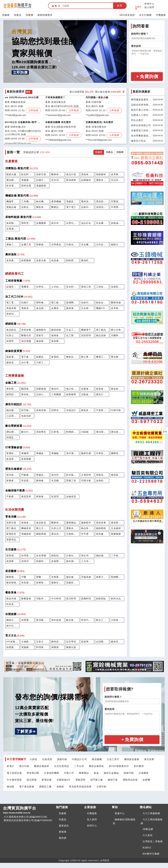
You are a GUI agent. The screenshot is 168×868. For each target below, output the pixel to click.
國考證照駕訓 (57, 642)
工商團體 (56, 394)
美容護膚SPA (27, 583)
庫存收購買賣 (27, 394)
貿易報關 (26, 459)
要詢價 (63, 838)
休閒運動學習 (12, 647)
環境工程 (86, 287)
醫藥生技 (26, 335)
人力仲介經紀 (87, 561)
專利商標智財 (12, 389)
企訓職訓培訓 (102, 642)
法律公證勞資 (42, 394)
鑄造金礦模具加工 (102, 303)
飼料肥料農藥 (72, 260)
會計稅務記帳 (72, 389)
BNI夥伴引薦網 (151, 854)
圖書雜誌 (84, 773)
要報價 (63, 832)
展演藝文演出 (42, 620)
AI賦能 (85, 432)
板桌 (96, 773)
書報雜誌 (71, 523)
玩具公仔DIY (12, 335)
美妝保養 (11, 308)
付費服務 (161, 15)
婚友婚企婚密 (72, 561)
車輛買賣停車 (27, 453)
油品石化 (86, 223)
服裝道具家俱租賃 (12, 363)
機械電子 (86, 330)
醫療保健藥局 (57, 523)
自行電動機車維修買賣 (27, 363)
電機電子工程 (27, 287)
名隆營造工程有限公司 (141, 131)
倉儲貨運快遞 (12, 459)
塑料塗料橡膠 (27, 223)
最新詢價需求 (45, 15)
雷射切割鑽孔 (12, 314)
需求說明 (136, 46)
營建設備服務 (42, 475)
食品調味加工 (42, 308)
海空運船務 (72, 453)
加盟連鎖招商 (87, 389)
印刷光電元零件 (72, 245)
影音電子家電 (12, 186)
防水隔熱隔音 (72, 475)
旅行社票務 (12, 626)
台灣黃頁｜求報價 (153, 841)
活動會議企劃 (87, 394)
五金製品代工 (87, 308)
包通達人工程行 (140, 115)
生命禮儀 (41, 556)
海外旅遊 (56, 620)
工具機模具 (27, 201)
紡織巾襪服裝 (42, 180)
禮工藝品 (101, 330)
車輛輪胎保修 (57, 453)
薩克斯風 (32, 780)
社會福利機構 (52, 773)
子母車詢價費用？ (55, 98)
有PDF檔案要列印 (119, 766)
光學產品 (56, 245)
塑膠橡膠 (116, 534)
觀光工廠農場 (102, 620)
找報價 (29, 15)
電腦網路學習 (27, 647)
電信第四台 (102, 432)
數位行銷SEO (27, 432)
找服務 (6, 15)
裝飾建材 (101, 174)
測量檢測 (41, 389)
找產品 (18, 15)
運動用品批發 (130, 780)
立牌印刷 (101, 787)
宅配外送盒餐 (42, 599)
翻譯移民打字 (27, 389)
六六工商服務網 (151, 813)
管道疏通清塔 (27, 481)
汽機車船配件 (117, 335)
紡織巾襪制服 (27, 303)
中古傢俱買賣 (14, 780)
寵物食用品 (57, 335)
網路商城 (41, 534)
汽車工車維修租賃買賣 (42, 363)
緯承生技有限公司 (141, 125)
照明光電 (26, 186)
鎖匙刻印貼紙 (57, 556)
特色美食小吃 (12, 604)
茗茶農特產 (12, 260)
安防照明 (86, 335)
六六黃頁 (148, 835)
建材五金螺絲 (111, 773)
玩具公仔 (56, 528)
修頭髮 (11, 787)
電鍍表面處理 (27, 308)
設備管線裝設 (12, 287)
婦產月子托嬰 (102, 577)
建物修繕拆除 (42, 481)
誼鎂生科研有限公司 (141, 105)
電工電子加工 (12, 303)
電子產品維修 (27, 357)
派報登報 (41, 410)
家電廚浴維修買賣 (57, 357)
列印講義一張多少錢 (97, 98)
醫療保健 (116, 303)
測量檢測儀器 (42, 245)
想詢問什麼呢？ (140, 34)
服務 (55, 6)
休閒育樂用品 (12, 341)
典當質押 (26, 496)
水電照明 (86, 475)
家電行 (11, 766)
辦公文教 (116, 330)
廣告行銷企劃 (102, 394)
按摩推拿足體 (42, 583)
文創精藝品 (72, 534)
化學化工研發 (42, 287)
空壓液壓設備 (117, 201)
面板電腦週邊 (12, 357)
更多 (28, 92)
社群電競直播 (57, 432)
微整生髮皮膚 (57, 583)
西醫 (39, 577)
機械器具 (26, 528)
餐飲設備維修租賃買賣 (72, 357)
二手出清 (79, 766)
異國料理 (86, 599)
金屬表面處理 (57, 308)
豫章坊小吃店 (138, 141)
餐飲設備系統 (96, 766)
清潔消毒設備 (102, 207)
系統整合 (41, 432)
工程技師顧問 (102, 287)
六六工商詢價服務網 (152, 821)
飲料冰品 (116, 599)
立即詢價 (20, 72)
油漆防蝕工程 (117, 287)
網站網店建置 (12, 432)
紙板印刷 (129, 773)
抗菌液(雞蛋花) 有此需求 (100, 123)
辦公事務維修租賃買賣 (87, 357)
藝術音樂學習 (117, 642)
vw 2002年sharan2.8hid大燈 (22, 98)
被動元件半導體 (117, 245)
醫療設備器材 (57, 207)
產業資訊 (64, 826)
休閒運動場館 (27, 620)
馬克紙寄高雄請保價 (80, 787)
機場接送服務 (132, 759)
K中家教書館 (12, 642)
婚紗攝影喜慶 (102, 556)
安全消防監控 (57, 180)
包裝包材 (26, 416)
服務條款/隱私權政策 (124, 821)
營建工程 (71, 481)
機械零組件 (12, 201)
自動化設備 (27, 207)
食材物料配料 (12, 223)
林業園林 (26, 260)
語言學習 (71, 642)
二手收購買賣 (117, 556)
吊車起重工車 (102, 453)
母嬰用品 (11, 540)
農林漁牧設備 (87, 201)
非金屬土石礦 (102, 223)
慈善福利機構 (12, 556)
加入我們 (149, 7)
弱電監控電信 (12, 437)
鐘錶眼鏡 (101, 528)
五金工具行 (113, 759)
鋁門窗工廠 (97, 780)
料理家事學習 (42, 647)
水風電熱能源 (12, 229)
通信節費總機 (117, 432)
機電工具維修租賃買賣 (102, 357)
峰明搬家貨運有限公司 (141, 100)
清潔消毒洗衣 (27, 561)
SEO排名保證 (127, 15)
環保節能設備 (102, 201)
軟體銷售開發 (72, 432)
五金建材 (116, 528)
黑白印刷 (24, 766)
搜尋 (120, 5)
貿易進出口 (102, 389)
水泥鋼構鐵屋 (57, 481)
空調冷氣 (86, 481)
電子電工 (71, 207)
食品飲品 (11, 330)
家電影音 (11, 534)
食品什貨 (71, 174)
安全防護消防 (72, 287)
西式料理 (71, 599)
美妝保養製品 (87, 174)
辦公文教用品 (42, 528)
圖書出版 (71, 647)
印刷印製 (116, 410)
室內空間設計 (57, 475)
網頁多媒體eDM (87, 410)
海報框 (60, 787)
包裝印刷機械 (87, 207)
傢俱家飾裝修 (117, 475)
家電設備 (47, 780)
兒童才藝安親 (42, 642)
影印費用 (139, 766)
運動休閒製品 (102, 180)
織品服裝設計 (12, 410)
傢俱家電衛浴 (42, 341)
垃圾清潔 (47, 759)
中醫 (24, 577)
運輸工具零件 (12, 245)
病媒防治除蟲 (42, 561)
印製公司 (69, 773)
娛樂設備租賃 (42, 357)
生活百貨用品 (62, 766)
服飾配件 (41, 330)
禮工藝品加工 (57, 303)
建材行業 (113, 780)
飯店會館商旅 (72, 620)
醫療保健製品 (57, 174)
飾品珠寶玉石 (87, 528)
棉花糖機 (97, 759)
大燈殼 (33, 759)
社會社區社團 (72, 556)
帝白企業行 (137, 120)
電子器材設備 (14, 773)
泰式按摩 (149, 759)
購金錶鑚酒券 (117, 389)
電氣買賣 (80, 780)
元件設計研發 (102, 245)
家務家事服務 (12, 481)
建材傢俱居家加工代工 (72, 308)
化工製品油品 (72, 335)
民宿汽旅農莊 (87, 620)
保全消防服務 (87, 556)
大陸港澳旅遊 (117, 620)
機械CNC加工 (102, 308)
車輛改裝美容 (42, 453)
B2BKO (147, 848)
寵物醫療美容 (117, 577)
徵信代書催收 (57, 389)
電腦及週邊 (72, 201)
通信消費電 (57, 534)
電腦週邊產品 (27, 180)
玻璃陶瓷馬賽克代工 (72, 303)
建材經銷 (56, 330)
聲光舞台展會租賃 (117, 357)
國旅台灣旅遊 (12, 620)
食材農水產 (57, 341)
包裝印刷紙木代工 (87, 303)
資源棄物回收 (12, 561)
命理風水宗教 (27, 556)
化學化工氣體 (72, 223)
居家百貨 (41, 174)
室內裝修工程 (12, 475)
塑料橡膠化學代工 (42, 303)
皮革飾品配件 (117, 174)
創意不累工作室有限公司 (141, 110)
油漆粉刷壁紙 (102, 481)
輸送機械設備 (42, 201)
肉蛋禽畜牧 (57, 260)
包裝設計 (71, 410)
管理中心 (149, 4)
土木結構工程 (57, 287)
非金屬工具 (87, 245)
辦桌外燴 (11, 599)
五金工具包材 (72, 330)
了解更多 (25, 731)
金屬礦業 (41, 223)
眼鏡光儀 (11, 174)
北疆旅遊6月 (64, 780)
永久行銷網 (145, 15)
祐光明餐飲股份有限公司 (141, 136)
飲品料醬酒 (27, 174)
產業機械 (56, 201)
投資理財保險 (57, 496)
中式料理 (56, 599)
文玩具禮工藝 (117, 180)
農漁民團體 (87, 260)
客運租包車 (12, 453)
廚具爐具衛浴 (102, 534)
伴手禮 (85, 534)
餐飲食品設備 (42, 207)
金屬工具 (26, 245)
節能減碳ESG (117, 223)
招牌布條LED (57, 410)
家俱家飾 (71, 180)
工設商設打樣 (12, 416)
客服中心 (120, 813)
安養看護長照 (57, 577)
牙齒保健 (86, 577)
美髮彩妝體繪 (72, 583)
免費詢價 (138, 6)
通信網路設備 (12, 180)
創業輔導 (71, 394)
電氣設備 (11, 207)
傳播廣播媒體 (57, 647)
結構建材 (86, 180)
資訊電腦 (26, 341)
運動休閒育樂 (72, 528)
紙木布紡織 (57, 223)
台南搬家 (144, 773)
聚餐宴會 (26, 599)
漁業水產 (41, 260)
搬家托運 (86, 453)
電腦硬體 (41, 186)
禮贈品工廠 (45, 787)
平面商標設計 (102, 410)
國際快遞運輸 (117, 453)
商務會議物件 (42, 496)
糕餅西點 (101, 599)
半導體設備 (117, 207)
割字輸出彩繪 (27, 410)
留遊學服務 (87, 642)
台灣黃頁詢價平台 (28, 810)
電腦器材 (26, 534)
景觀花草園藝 (102, 475)
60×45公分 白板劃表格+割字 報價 (22, 124)
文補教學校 (27, 642)
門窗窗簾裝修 (27, 475)
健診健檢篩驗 (72, 577)
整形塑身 (11, 583)
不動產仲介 (12, 496)
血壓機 (146, 780)
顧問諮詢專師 (12, 394)
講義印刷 (62, 759)
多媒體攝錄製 (57, 561)
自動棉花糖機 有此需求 (58, 123)
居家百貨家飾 (42, 335)
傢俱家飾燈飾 (117, 523)
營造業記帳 (33, 773)
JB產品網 (148, 829)
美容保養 (26, 330)
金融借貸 (71, 496)
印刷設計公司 (79, 759)
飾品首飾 (101, 335)
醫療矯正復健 (12, 577)
